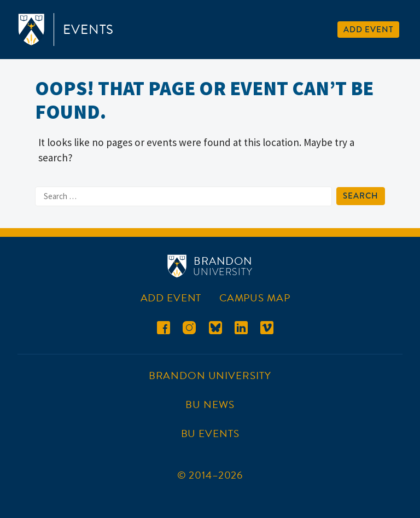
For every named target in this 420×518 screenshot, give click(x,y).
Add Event (368, 30)
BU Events (210, 433)
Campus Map (255, 298)
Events (88, 30)
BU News (210, 404)
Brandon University (210, 376)
